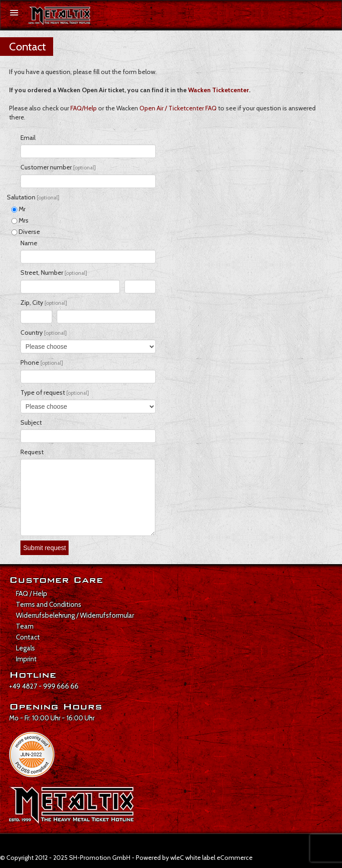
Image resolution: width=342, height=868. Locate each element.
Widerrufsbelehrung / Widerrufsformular (75, 615)
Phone (42, 362)
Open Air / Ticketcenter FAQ (178, 108)
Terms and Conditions (49, 605)
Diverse (26, 232)
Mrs (20, 220)
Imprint (26, 659)
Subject (31, 422)
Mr (18, 209)
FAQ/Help (84, 108)
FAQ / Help (32, 594)
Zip (25, 303)
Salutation (33, 197)
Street (29, 273)
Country (44, 332)
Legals (25, 648)
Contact (28, 637)
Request (32, 452)
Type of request (55, 392)
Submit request (45, 548)
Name (29, 243)
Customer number (58, 167)
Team (25, 626)
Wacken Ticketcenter (218, 90)
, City (48, 303)
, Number (63, 273)
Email (28, 138)
